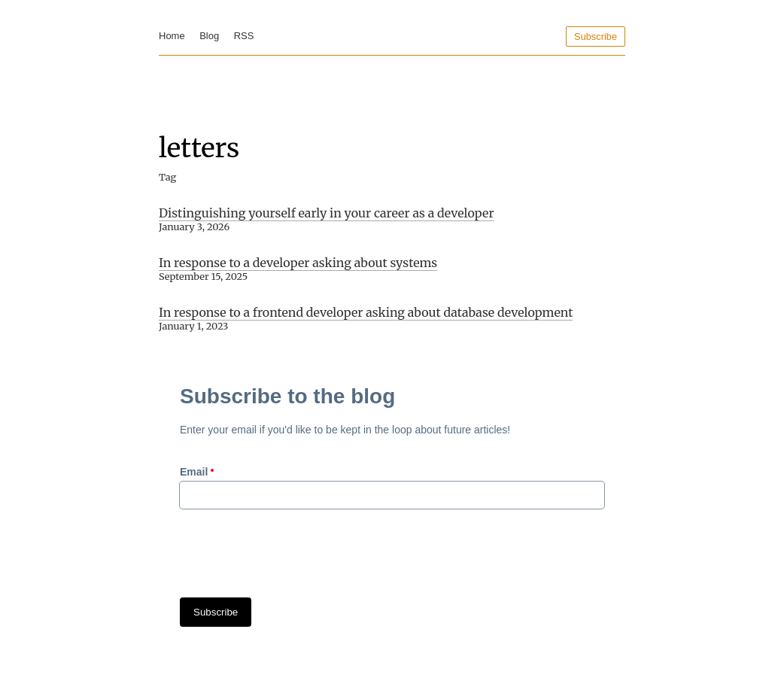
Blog (209, 36)
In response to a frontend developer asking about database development (366, 312)
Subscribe (596, 36)
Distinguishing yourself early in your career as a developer (327, 213)
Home (172, 36)
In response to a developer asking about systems (298, 263)
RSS (244, 36)
